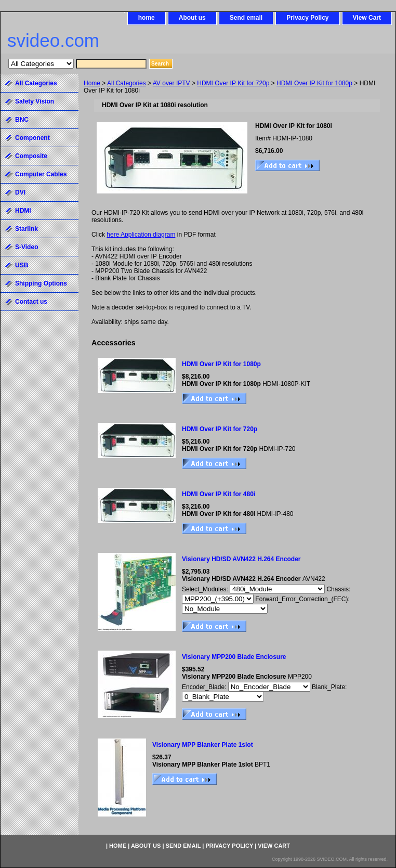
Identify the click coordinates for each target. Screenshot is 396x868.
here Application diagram (141, 235)
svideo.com (53, 40)
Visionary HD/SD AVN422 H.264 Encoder (241, 559)
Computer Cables (41, 174)
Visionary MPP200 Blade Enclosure (234, 657)
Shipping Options (41, 283)
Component (32, 138)
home (147, 18)
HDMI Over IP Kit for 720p (233, 83)
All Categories (127, 83)
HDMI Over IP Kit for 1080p (314, 83)
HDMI (23, 211)
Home (92, 83)
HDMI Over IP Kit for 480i (219, 494)
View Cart (367, 18)
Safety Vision (35, 101)
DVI (20, 192)
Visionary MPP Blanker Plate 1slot (203, 745)
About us (192, 18)
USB (22, 265)
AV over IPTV (171, 83)
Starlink (27, 229)
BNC (22, 120)
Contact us (31, 302)
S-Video (27, 247)
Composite (31, 156)
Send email (246, 18)
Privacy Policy (307, 18)
